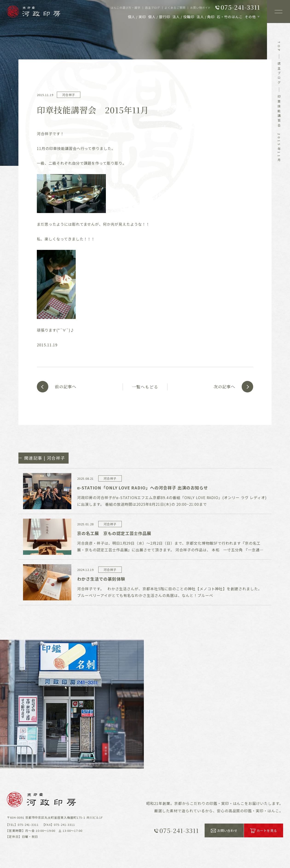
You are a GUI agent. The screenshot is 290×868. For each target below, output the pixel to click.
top (279, 47)
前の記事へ (66, 387)
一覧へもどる (145, 387)
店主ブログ (279, 74)
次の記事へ (224, 387)
